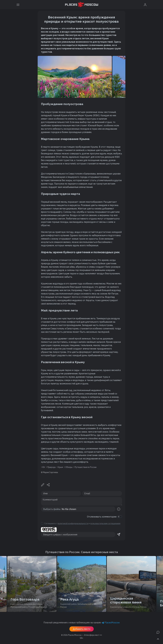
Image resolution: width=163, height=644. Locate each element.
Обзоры (69, 467)
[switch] (120, 517)
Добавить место (82, 629)
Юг (44, 467)
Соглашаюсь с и (82, 523)
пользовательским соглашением (105, 523)
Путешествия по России (86, 467)
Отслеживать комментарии (102, 517)
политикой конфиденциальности (73, 523)
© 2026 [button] (82, 635)
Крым (61, 467)
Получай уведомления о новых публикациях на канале (82, 622)
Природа (52, 467)
